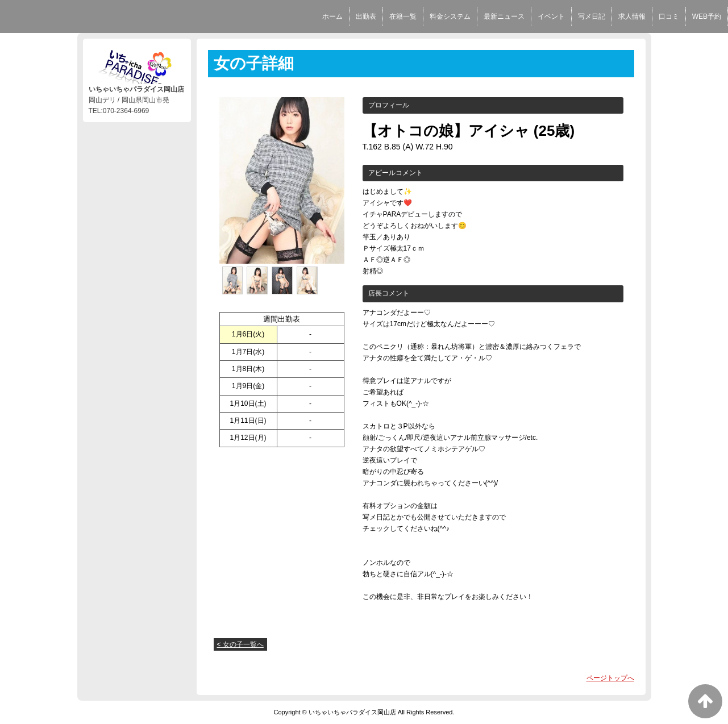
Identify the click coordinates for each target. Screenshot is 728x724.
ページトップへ (610, 678)
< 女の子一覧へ (240, 644)
